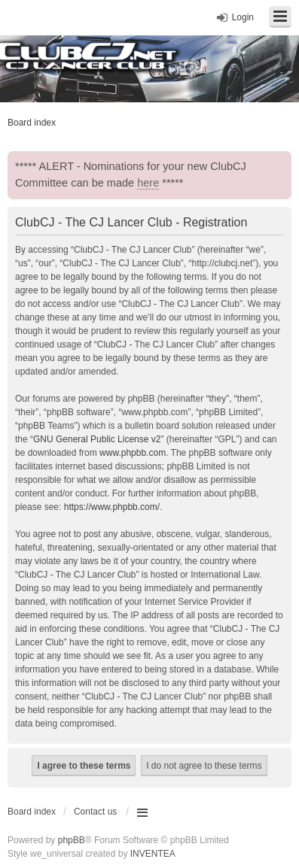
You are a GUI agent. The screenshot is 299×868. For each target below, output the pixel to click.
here (148, 183)
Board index (32, 812)
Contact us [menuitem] (95, 812)
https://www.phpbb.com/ (112, 507)
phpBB (72, 840)
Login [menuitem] (243, 17)
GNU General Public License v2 (97, 439)
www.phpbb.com (133, 453)
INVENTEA (153, 854)
